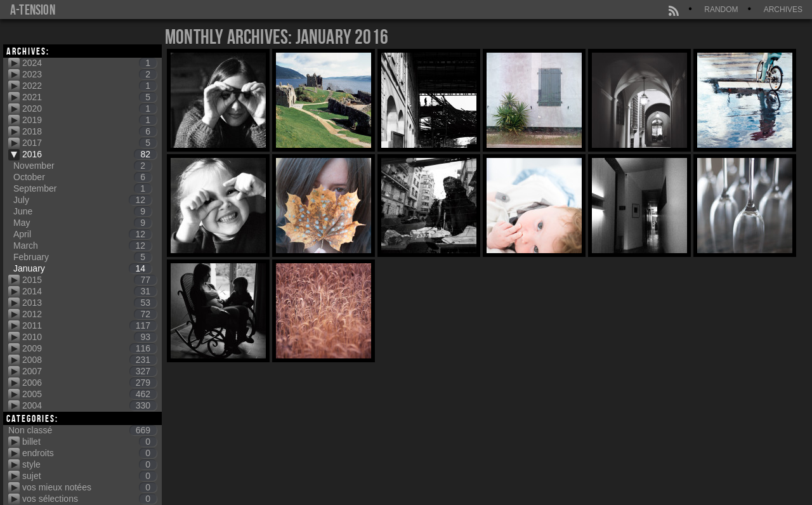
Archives (783, 10)
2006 (89, 383)
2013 (89, 303)
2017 (89, 143)
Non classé (82, 430)
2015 (89, 280)
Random (721, 10)
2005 (89, 394)
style (89, 464)
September (82, 188)
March (82, 246)
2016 (89, 154)
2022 (89, 86)
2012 (89, 314)
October (82, 177)
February (82, 257)
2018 (89, 131)
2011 (89, 325)
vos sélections (89, 499)
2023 (89, 74)
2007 (89, 371)
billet (89, 442)
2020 (89, 108)
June (82, 211)
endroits (89, 453)
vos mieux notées (89, 487)
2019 (89, 120)
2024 (89, 63)
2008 (89, 360)
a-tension (33, 10)
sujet (89, 476)
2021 (89, 97)
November (82, 166)
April (82, 234)
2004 (89, 405)
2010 (89, 337)
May (82, 223)
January (82, 268)
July (82, 200)
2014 (89, 291)
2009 (89, 348)
